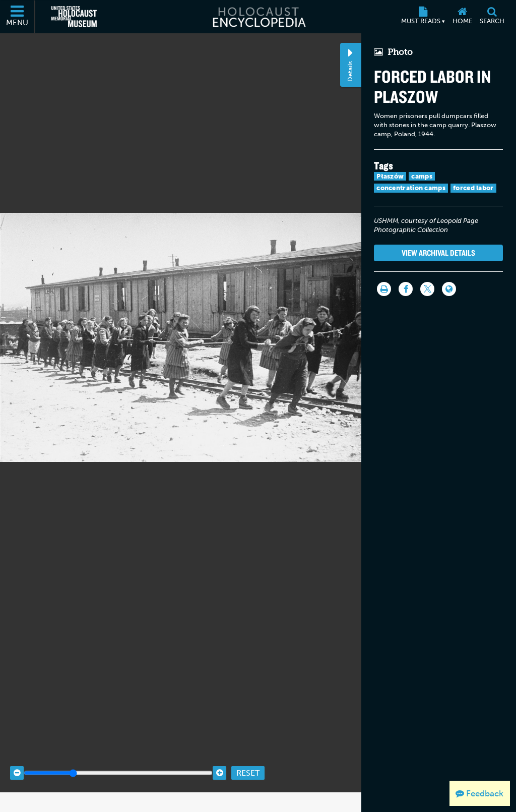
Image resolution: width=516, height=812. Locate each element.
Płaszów (390, 176)
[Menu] (18, 17)
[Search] (492, 17)
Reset (248, 759)
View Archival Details (438, 253)
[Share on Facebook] (406, 289)
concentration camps (411, 188)
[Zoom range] (118, 759)
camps (422, 176)
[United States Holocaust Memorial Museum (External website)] (74, 17)
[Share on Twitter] (427, 289)
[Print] (384, 289)
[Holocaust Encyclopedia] (258, 17)
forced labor (473, 188)
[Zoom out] (17, 759)
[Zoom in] (219, 759)
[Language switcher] (449, 289)
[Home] (462, 17)
